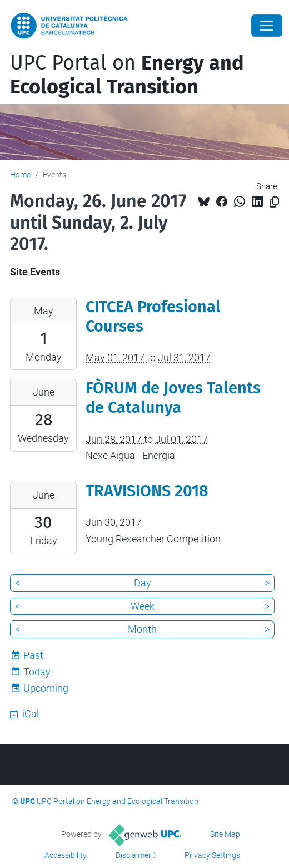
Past (33, 655)
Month (142, 629)
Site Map (225, 834)
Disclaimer (133, 855)
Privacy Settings (212, 855)
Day (143, 583)
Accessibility (66, 855)
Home (20, 175)
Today (37, 672)
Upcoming (46, 688)
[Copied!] (274, 202)
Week (143, 606)
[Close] (267, 26)
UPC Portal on (127, 75)
